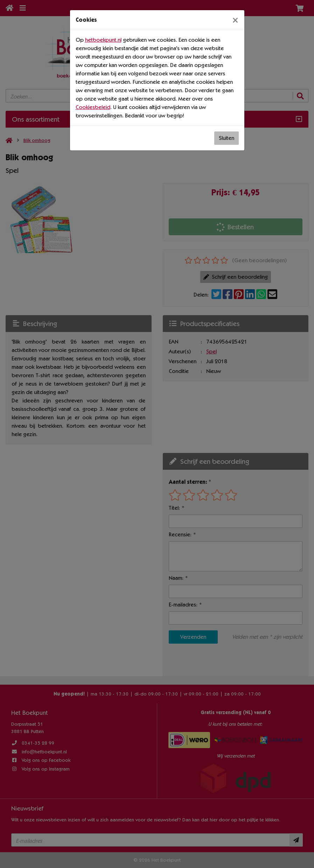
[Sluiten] (235, 20)
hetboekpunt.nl (103, 40)
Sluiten (226, 138)
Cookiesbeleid (93, 107)
